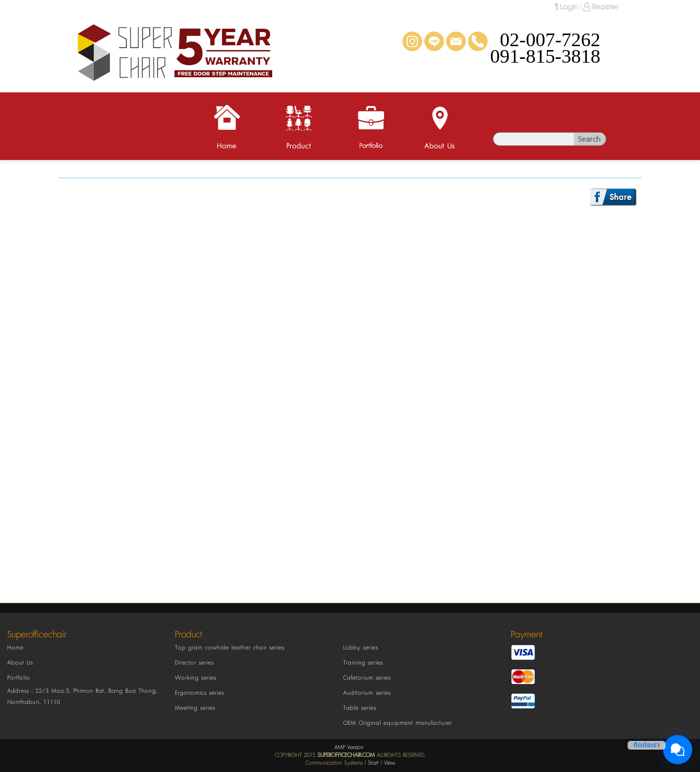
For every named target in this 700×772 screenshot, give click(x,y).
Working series (196, 678)
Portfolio (19, 678)
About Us (20, 663)
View (390, 763)
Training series (363, 663)
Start (373, 763)
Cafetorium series (367, 678)
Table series (360, 708)
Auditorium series (367, 693)
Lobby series (361, 648)
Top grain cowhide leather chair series (230, 648)
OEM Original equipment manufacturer (398, 723)
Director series (194, 663)
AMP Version (349, 747)
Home (16, 648)
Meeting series (195, 708)
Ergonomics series (200, 693)
